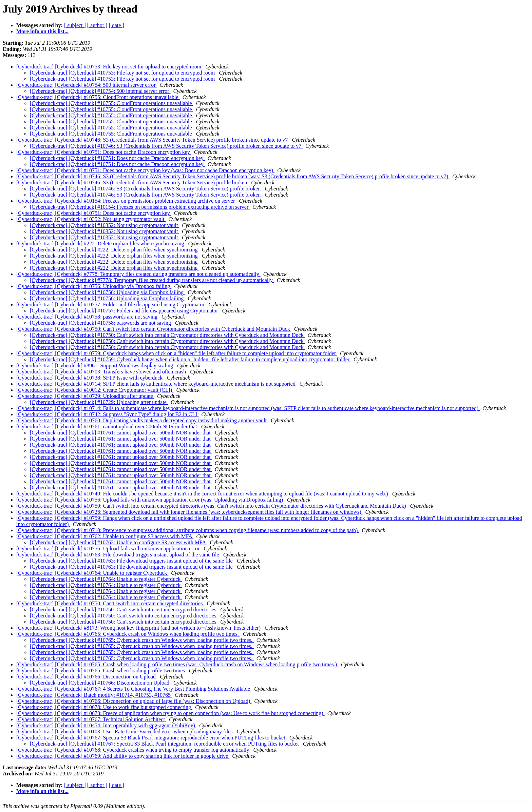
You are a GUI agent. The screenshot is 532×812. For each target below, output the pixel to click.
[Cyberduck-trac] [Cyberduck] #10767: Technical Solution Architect (91, 719)
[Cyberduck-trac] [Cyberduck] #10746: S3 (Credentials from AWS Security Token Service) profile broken (132, 182)
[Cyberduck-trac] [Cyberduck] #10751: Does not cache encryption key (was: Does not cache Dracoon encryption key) (145, 170)
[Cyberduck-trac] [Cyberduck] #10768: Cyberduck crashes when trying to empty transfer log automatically (133, 750)
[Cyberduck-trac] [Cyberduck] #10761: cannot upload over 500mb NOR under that (107, 427)
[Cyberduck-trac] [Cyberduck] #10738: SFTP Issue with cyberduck (90, 378)
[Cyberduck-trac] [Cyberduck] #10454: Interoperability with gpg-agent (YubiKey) (106, 725)
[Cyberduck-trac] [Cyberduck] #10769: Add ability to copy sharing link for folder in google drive (123, 756)
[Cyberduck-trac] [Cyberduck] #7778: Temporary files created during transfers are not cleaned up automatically (138, 274)
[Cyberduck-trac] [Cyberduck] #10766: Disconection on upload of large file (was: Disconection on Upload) (134, 701)
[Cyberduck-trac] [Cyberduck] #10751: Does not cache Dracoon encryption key (104, 152)
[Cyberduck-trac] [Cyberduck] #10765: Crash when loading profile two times (101, 671)
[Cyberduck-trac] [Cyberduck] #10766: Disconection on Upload (87, 677)
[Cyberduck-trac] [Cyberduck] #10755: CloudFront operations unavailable (98, 97)
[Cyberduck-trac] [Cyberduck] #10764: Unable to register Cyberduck (92, 573)
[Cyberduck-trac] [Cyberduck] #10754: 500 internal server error (87, 85)
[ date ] (116, 25)
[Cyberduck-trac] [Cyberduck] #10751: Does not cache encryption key (94, 213)
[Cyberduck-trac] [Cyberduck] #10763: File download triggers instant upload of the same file (118, 555)
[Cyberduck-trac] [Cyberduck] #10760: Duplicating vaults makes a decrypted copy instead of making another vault (142, 420)
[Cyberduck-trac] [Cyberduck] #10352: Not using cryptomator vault (91, 219)
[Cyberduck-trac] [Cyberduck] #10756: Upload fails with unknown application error (109, 549)
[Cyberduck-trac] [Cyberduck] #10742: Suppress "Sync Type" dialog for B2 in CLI (107, 414)
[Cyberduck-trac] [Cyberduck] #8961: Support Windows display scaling (95, 366)
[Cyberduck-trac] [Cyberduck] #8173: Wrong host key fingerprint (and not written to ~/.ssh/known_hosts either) (139, 628)
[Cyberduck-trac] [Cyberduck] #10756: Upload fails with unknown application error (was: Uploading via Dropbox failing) (150, 500)
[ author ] (97, 25)
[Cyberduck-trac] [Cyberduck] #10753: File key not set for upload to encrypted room (109, 67)
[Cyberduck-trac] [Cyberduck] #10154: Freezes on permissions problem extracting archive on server (126, 201)
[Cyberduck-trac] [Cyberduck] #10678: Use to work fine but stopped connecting (104, 707)
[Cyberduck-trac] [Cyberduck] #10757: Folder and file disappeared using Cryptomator (111, 304)
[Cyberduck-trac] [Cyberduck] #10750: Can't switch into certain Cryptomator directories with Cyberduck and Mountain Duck (154, 329)
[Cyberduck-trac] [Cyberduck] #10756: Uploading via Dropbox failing (94, 286)
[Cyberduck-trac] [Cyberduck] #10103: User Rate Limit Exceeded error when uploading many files (125, 732)
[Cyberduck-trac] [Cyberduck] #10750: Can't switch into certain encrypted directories (110, 603)
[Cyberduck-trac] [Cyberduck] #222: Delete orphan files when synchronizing (101, 243)
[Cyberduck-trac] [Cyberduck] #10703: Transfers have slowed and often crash (102, 372)
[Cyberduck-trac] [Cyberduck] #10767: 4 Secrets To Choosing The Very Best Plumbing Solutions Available (134, 689)
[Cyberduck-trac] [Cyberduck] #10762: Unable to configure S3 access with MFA (105, 536)
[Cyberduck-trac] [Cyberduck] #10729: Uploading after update (85, 396)
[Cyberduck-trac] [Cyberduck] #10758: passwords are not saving (88, 317)
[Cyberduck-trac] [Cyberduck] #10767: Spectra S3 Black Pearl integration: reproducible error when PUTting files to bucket (151, 738)
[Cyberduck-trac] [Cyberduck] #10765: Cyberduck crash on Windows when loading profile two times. (128, 634)
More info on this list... (42, 31)
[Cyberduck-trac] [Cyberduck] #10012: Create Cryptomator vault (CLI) (95, 390)
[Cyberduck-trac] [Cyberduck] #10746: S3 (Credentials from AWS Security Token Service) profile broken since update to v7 (153, 140)
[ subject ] (75, 25)
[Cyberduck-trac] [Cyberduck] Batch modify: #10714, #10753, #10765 (94, 695)
